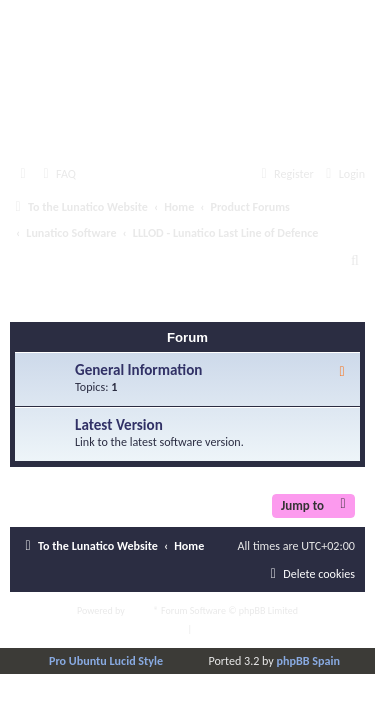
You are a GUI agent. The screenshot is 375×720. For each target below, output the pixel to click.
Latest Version (119, 425)
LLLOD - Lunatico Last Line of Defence (180, 303)
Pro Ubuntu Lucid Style (106, 660)
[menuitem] (57, 174)
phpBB (140, 610)
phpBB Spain (308, 660)
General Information (138, 370)
